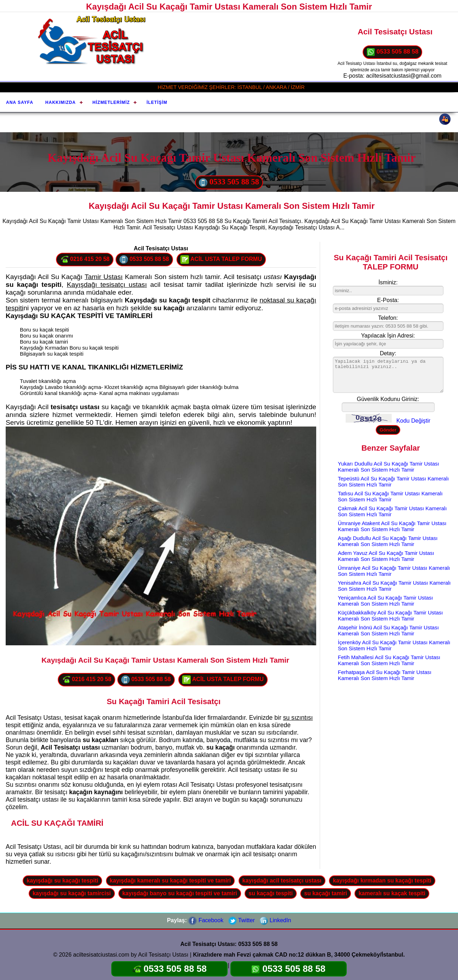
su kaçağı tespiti (271, 893)
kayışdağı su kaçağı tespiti (62, 881)
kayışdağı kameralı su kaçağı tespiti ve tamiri (171, 881)
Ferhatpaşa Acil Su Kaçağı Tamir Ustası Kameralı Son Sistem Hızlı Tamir (385, 675)
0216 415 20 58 (85, 260)
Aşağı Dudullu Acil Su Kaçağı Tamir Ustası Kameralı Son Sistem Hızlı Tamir (388, 541)
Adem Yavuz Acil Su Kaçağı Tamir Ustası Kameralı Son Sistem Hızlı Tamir (386, 556)
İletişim (157, 102)
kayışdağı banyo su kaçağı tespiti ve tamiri (180, 893)
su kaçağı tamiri (326, 893)
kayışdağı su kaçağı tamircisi (72, 893)
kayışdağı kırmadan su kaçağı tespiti (382, 881)
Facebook (206, 920)
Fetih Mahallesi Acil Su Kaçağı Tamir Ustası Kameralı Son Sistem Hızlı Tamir (389, 660)
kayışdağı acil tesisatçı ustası (282, 881)
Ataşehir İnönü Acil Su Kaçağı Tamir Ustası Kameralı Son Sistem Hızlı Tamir (388, 630)
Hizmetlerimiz (111, 102)
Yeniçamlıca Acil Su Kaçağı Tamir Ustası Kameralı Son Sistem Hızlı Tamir (385, 601)
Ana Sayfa (20, 102)
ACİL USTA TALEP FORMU (221, 260)
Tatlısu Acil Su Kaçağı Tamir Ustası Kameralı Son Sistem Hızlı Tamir (390, 496)
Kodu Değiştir (413, 421)
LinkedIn (275, 920)
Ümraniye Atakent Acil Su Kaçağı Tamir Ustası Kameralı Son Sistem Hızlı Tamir (392, 526)
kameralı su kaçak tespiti (392, 893)
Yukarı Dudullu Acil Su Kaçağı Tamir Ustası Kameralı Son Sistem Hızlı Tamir (389, 467)
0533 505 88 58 (393, 52)
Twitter (242, 920)
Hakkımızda (61, 102)
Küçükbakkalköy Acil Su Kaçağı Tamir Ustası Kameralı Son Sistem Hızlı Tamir (390, 616)
